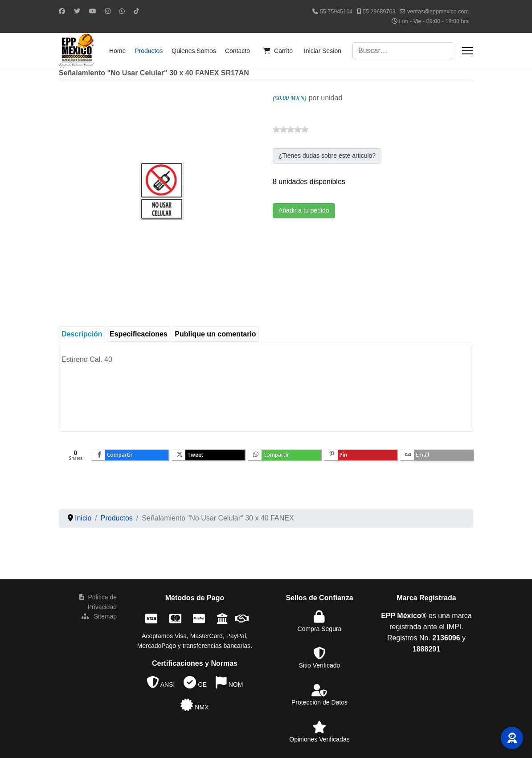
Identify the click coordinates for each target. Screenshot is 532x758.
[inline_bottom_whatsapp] (284, 455)
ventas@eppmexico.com (438, 12)
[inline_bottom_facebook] (130, 455)
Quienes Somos (194, 51)
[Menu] (468, 51)
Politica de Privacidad (98, 602)
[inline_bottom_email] (437, 455)
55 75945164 (336, 12)
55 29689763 (379, 12)
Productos (149, 51)
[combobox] (403, 51)
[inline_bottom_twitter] (208, 455)
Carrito (276, 51)
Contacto (237, 51)
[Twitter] (77, 11)
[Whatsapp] (122, 11)
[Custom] (136, 11)
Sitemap (99, 616)
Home (117, 51)
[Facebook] (62, 11)
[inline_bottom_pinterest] (361, 455)
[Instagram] (108, 11)
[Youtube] (93, 11)
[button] (512, 738)
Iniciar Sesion (323, 51)
